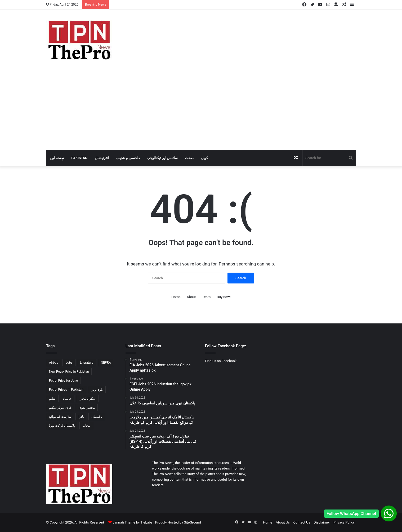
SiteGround (192, 522)
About (191, 297)
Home (176, 297)
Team (206, 297)
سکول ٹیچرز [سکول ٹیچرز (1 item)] (87, 399)
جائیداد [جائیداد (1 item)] (67, 399)
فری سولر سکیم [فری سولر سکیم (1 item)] (60, 408)
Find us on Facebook (221, 361)
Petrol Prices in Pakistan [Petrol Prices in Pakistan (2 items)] (66, 390)
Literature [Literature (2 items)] (87, 363)
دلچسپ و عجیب (128, 158)
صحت (189, 158)
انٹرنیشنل (102, 158)
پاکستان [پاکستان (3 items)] (97, 417)
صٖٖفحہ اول (57, 158)
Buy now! (224, 297)
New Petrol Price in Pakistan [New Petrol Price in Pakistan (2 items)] (69, 372)
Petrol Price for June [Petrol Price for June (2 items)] (63, 381)
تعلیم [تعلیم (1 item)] (52, 399)
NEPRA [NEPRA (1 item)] (106, 363)
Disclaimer (322, 522)
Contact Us (302, 522)
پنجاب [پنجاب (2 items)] (86, 426)
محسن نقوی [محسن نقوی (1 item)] (87, 408)
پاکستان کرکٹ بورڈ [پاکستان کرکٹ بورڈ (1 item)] (62, 426)
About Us (283, 522)
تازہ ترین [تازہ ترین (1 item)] (97, 390)
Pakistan (79, 158)
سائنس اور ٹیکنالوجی (162, 158)
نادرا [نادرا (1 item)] (81, 417)
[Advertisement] (201, 110)
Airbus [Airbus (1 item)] (53, 363)
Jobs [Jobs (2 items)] (69, 363)
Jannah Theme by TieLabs (133, 522)
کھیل (204, 158)
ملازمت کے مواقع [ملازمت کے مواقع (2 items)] (60, 417)
